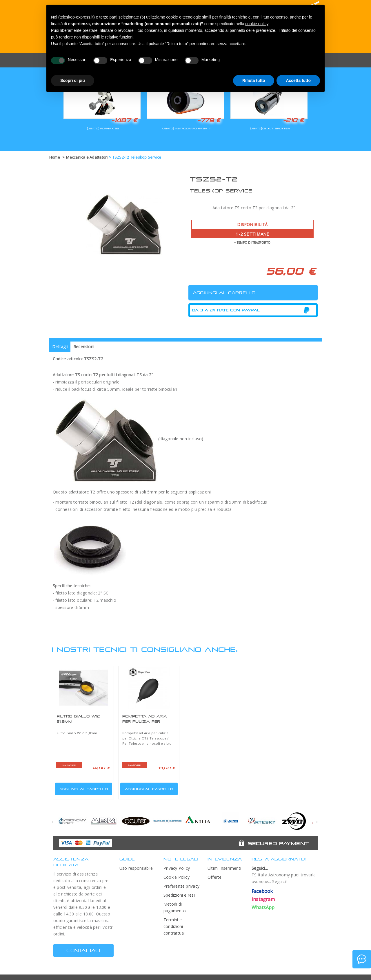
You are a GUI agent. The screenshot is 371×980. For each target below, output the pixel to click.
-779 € (209, 120)
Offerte (215, 877)
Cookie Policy (177, 877)
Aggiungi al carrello (82, 788)
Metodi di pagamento (175, 907)
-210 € (293, 120)
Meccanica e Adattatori (87, 157)
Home (55, 157)
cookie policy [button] (257, 24)
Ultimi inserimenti (224, 868)
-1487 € (124, 120)
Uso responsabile (136, 868)
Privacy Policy (177, 868)
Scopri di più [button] (73, 80)
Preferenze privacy (181, 886)
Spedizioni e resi (179, 895)
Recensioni (84, 347)
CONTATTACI (83, 950)
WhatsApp (263, 907)
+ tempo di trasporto (252, 243)
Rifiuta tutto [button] (254, 80)
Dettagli (60, 347)
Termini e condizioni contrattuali (175, 926)
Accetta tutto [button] (298, 80)
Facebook (262, 891)
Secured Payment (278, 843)
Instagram (263, 899)
